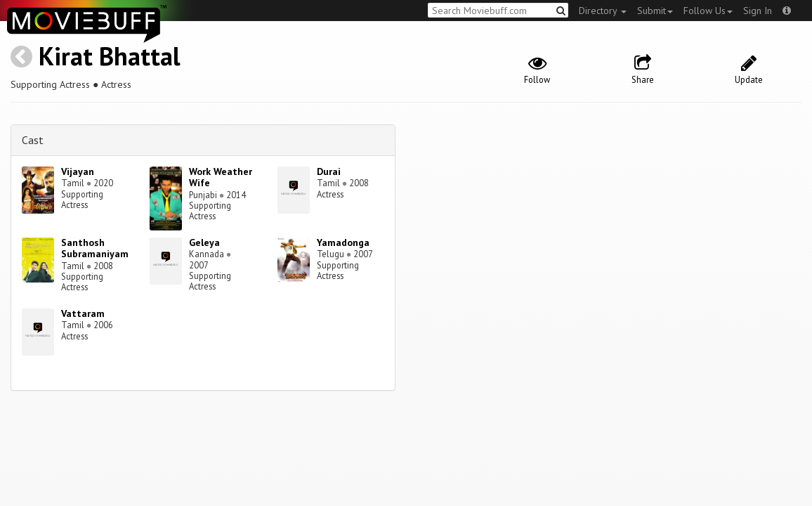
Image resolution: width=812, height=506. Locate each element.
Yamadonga (343, 242)
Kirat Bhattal (110, 56)
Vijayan (78, 171)
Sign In (758, 11)
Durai (329, 171)
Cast (33, 140)
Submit (655, 11)
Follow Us (708, 11)
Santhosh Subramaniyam (95, 248)
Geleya (204, 242)
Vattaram (83, 313)
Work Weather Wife (221, 177)
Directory (603, 11)
